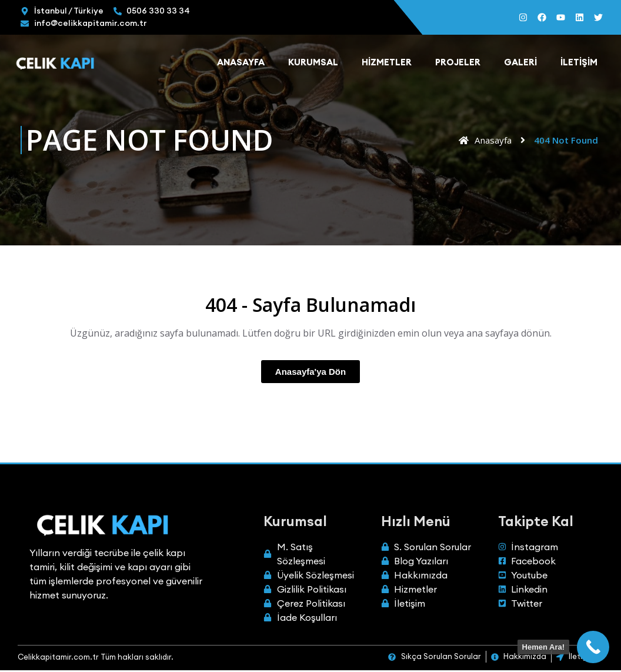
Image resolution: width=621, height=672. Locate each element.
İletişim (579, 64)
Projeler (458, 64)
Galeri (520, 64)
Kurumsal (313, 64)
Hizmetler (387, 64)
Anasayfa (241, 64)
